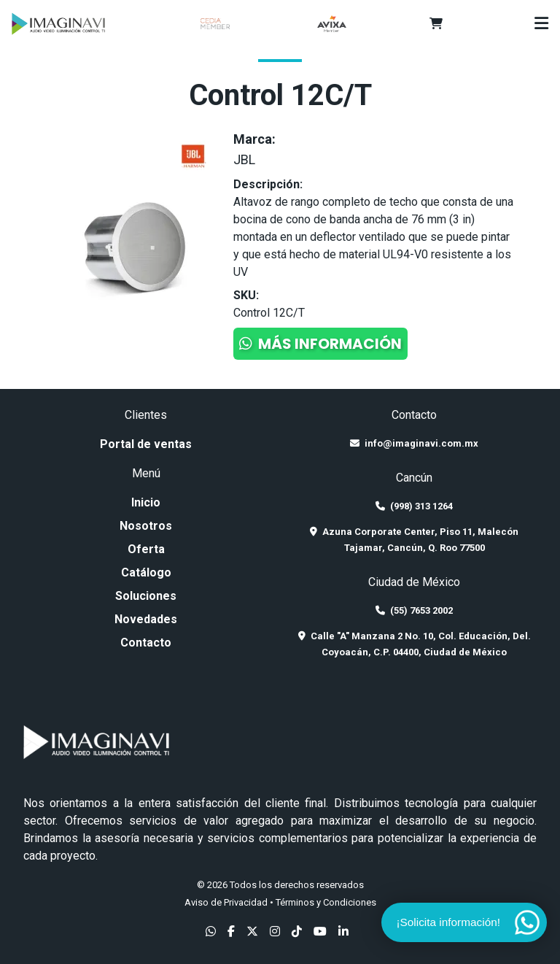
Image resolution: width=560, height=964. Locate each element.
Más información (320, 344)
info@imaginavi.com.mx (414, 443)
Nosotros (146, 526)
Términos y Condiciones (326, 902)
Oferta (146, 549)
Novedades (146, 619)
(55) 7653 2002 (414, 610)
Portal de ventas (146, 444)
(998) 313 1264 (414, 506)
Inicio (146, 502)
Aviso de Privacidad (226, 902)
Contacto (146, 643)
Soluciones (146, 596)
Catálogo (146, 572)
